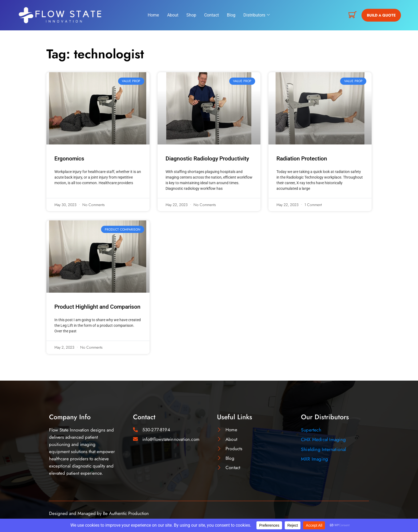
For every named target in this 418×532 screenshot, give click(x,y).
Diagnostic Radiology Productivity (207, 159)
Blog (231, 15)
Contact (212, 15)
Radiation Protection (302, 159)
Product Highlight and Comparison (97, 307)
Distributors (257, 15)
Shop (191, 15)
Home (154, 15)
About (173, 15)
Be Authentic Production (126, 513)
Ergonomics (69, 159)
